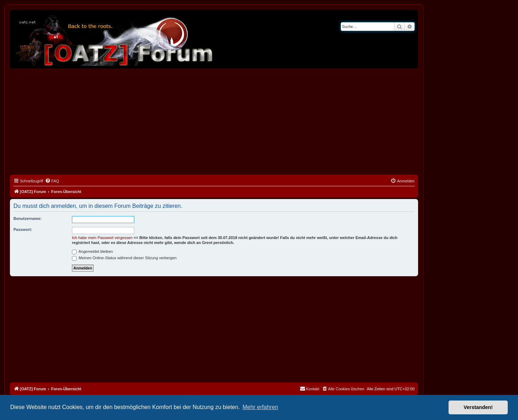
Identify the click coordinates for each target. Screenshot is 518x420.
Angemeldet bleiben (92, 251)
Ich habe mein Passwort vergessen (102, 238)
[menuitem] (52, 181)
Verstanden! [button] (478, 407)
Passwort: (23, 229)
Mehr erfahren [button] (260, 407)
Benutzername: (27, 218)
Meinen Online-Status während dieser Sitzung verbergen (124, 258)
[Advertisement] (214, 121)
